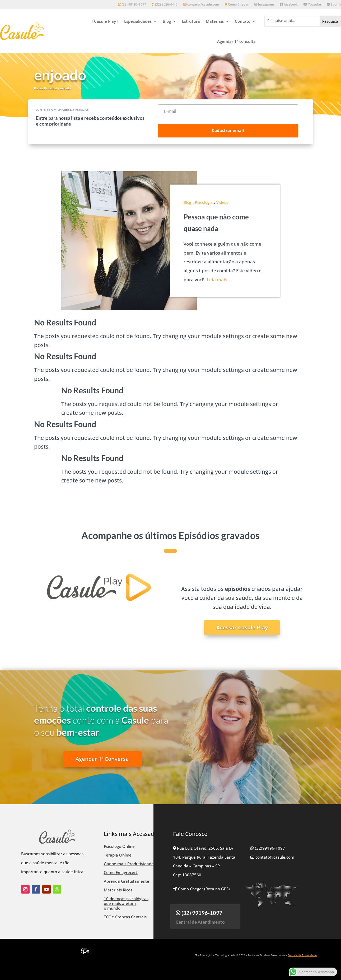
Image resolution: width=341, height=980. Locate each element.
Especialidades (138, 21)
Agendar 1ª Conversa (102, 759)
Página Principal (45, 88)
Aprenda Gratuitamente (127, 881)
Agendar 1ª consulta (236, 41)
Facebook (289, 5)
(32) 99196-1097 (132, 5)
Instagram (264, 5)
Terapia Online (118, 855)
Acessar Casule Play (242, 627)
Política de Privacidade (302, 955)
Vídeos (222, 202)
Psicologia (204, 202)
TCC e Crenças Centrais (125, 917)
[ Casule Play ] (105, 21)
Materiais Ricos (118, 890)
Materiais (215, 21)
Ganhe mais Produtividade (129, 864)
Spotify (334, 5)
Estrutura (191, 21)
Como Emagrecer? (121, 872)
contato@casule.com (201, 5)
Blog (167, 21)
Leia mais (217, 280)
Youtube (312, 5)
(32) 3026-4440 (165, 5)
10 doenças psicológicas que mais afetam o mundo (126, 903)
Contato (243, 21)
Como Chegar (237, 5)
